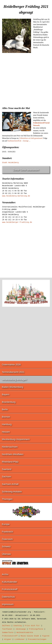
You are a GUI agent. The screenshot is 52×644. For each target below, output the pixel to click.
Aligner (8, 639)
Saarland (7, 469)
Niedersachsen (10, 447)
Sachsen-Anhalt (10, 484)
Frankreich (7, 532)
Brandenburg (9, 402)
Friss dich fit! (32, 626)
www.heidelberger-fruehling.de (17, 222)
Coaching (18, 626)
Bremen (6, 417)
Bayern (6, 394)
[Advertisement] (26, 82)
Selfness (6, 626)
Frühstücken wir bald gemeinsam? (31, 138)
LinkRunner (20, 639)
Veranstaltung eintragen (14, 380)
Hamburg (7, 424)
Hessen (6, 432)
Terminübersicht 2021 (13, 372)
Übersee (6, 554)
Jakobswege (21, 629)
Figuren (46, 636)
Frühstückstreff (10, 589)
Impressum (8, 604)
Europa (6, 524)
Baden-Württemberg (13, 387)
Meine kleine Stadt (30, 636)
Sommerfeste (8, 633)
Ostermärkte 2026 (11, 365)
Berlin (5, 409)
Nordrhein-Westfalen (13, 454)
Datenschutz (8, 597)
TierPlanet (7, 629)
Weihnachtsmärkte (25, 633)
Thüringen (7, 499)
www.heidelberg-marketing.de (16, 196)
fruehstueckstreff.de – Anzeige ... (19, 141)
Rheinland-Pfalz (10, 462)
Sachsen (7, 477)
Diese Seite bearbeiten (26, 170)
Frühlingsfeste (36, 629)
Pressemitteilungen (37, 639)
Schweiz (6, 547)
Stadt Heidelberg (10, 163)
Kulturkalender (10, 582)
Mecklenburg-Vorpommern (16, 439)
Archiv (5, 574)
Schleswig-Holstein (12, 492)
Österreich (7, 539)
